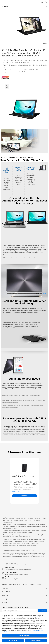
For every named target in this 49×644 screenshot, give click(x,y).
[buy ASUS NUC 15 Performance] (23, 476)
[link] (25, 2)
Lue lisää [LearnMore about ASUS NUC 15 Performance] (24, 496)
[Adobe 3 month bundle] (5, 78)
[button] (3, 2)
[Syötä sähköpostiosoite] (19, 611)
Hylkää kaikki (13, 640)
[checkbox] (44, 44)
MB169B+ (6, 7)
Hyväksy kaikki (36, 640)
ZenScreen (32, 584)
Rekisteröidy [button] (42, 611)
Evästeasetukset (25, 636)
